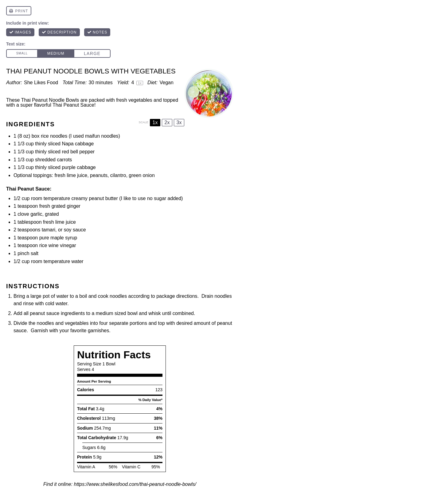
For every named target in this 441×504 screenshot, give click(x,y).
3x (179, 122)
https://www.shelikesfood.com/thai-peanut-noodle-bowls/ (135, 484)
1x (155, 122)
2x (167, 122)
